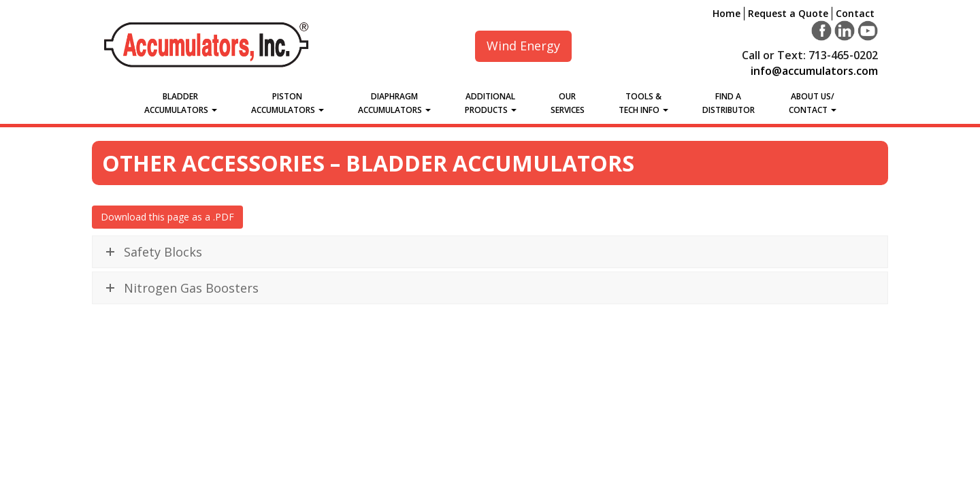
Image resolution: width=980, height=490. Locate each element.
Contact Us (799, 424)
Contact (855, 13)
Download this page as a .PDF (167, 217)
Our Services (568, 103)
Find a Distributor (729, 103)
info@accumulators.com (814, 71)
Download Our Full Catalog (490, 453)
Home (726, 13)
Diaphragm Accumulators (394, 103)
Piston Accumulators (288, 103)
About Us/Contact (813, 103)
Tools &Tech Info (643, 103)
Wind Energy (523, 46)
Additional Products (491, 103)
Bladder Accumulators (181, 103)
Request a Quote (788, 13)
